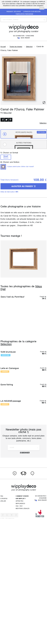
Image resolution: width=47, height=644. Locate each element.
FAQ (2, 620)
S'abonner (25, 577)
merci (42, 8)
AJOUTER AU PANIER (24, 186)
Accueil (3, 47)
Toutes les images (16, 47)
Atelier (3, 625)
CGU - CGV (19, 630)
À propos (4, 623)
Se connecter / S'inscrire (24, 36)
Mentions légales (23, 633)
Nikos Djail (7, 113)
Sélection (29, 47)
